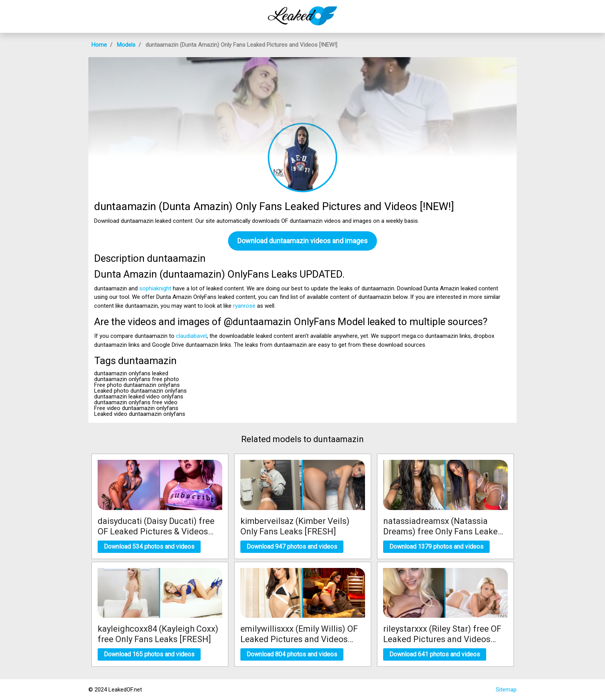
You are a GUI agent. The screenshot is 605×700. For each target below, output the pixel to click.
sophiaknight (155, 288)
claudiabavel (191, 336)
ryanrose (244, 306)
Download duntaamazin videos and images (302, 241)
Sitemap (506, 690)
